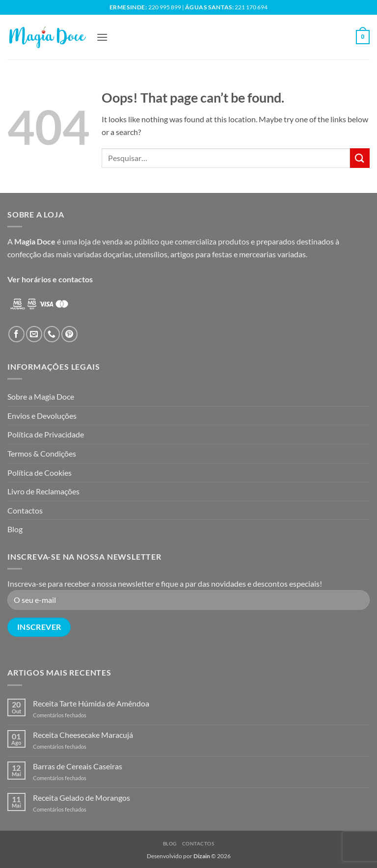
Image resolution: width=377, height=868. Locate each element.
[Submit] (360, 158)
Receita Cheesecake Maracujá (83, 735)
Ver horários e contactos (50, 279)
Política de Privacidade (46, 434)
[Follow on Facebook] (16, 334)
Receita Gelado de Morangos (81, 798)
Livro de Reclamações (43, 491)
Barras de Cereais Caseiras (78, 766)
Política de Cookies (40, 473)
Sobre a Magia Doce (41, 396)
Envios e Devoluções (42, 416)
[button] (102, 37)
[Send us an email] (34, 334)
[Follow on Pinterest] (69, 334)
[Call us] (52, 334)
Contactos (25, 510)
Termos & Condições (42, 453)
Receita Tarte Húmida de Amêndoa (91, 703)
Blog (15, 529)
